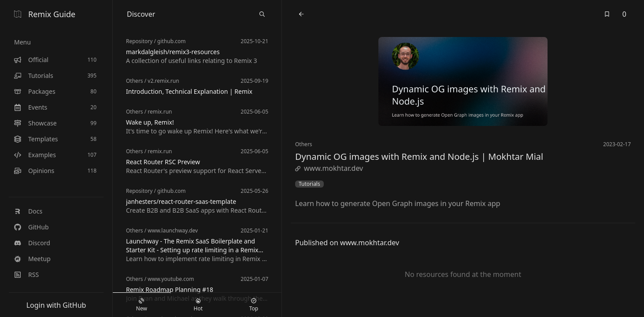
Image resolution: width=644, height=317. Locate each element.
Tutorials (309, 184)
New (142, 305)
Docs (28, 211)
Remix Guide (45, 14)
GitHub (31, 227)
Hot (198, 305)
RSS (26, 275)
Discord (32, 243)
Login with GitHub (56, 305)
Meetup (32, 259)
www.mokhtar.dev (329, 168)
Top (254, 305)
